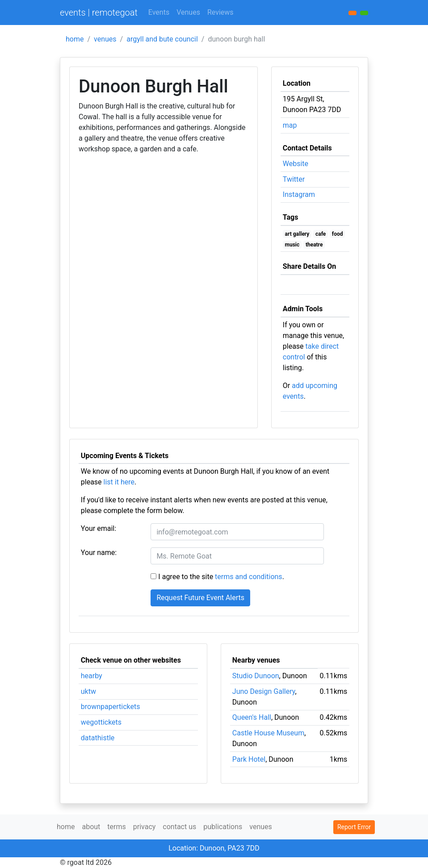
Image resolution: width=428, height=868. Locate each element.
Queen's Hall (252, 717)
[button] (364, 13)
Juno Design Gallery (264, 691)
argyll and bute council (162, 39)
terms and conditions (249, 577)
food (338, 234)
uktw (88, 691)
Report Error (354, 827)
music (292, 245)
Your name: (99, 553)
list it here (119, 482)
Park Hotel (249, 759)
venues (105, 39)
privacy (145, 827)
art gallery (297, 234)
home (75, 39)
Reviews (220, 12)
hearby (92, 676)
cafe (321, 234)
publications (223, 827)
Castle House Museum (268, 733)
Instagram (299, 194)
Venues (188, 12)
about (91, 827)
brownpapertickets (111, 707)
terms (116, 827)
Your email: (99, 528)
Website (296, 164)
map (290, 125)
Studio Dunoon (256, 676)
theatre (314, 245)
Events (159, 12)
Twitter (294, 179)
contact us (179, 827)
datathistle (98, 738)
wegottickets (101, 722)
